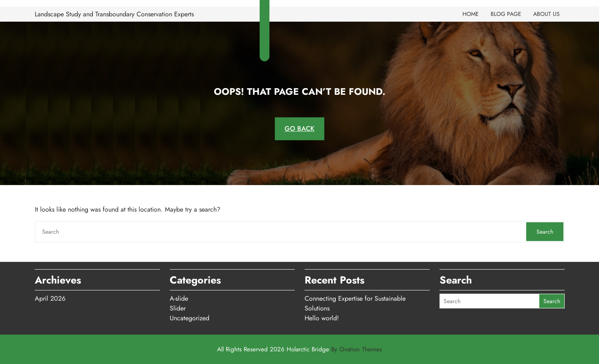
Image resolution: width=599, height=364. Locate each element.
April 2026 (50, 297)
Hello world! (322, 316)
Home (471, 14)
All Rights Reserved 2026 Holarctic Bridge (299, 349)
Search (545, 232)
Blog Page (506, 14)
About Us (546, 14)
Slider (178, 307)
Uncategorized (190, 316)
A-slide (179, 297)
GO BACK (299, 128)
